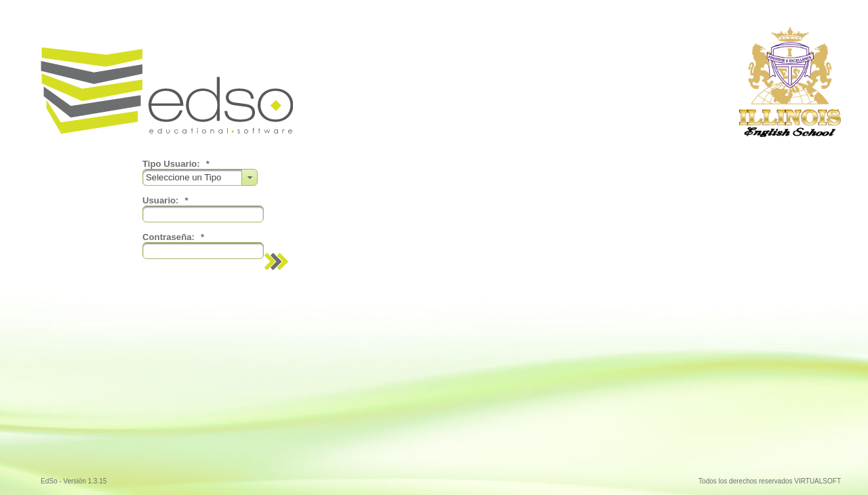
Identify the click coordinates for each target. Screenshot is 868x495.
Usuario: (165, 200)
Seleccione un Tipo (186, 177)
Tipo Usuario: (176, 164)
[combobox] (200, 177)
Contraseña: (173, 237)
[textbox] (203, 214)
